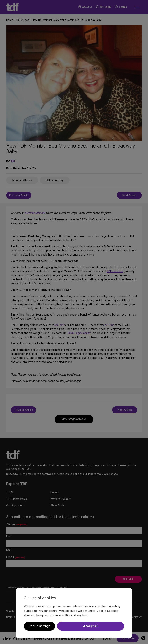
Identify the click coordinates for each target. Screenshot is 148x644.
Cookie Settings (40, 626)
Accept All (91, 626)
